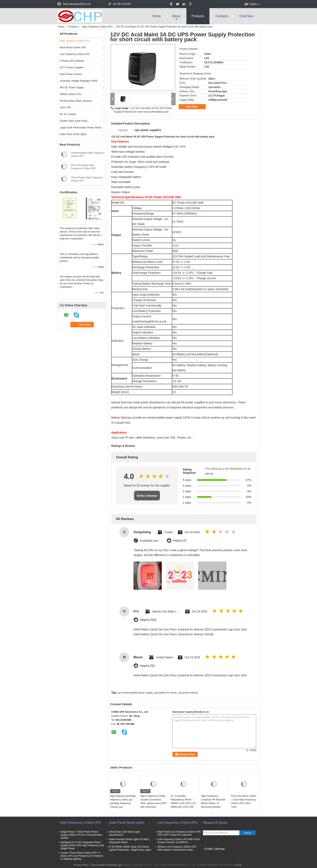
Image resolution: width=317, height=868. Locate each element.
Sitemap (219, 849)
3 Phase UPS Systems (72, 61)
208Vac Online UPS (70, 94)
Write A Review (147, 496)
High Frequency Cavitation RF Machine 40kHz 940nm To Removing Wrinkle (213, 801)
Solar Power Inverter (71, 74)
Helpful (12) (147, 666)
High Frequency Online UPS (97, 27)
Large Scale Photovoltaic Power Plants (81, 128)
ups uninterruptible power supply (135, 693)
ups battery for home (165, 693)
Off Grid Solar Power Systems (76, 101)
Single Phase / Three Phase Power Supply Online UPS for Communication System (81, 835)
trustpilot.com (149, 541)
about (176, 16)
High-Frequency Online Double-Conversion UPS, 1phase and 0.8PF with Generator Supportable (153, 803)
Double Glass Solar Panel (73, 121)
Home (157, 16)
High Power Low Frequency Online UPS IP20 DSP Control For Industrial (179, 833)
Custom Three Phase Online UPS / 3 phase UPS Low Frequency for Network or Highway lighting (82, 856)
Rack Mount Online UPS (73, 48)
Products (198, 16)
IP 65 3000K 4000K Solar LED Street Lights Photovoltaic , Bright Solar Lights (130, 848)
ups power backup (188, 693)
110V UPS (65, 108)
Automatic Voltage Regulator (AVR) (79, 81)
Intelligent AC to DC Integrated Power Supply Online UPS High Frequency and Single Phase (82, 845)
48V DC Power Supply (72, 88)
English (254, 4)
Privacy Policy (81, 865)
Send (247, 833)
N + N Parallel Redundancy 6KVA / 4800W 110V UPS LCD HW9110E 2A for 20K (183, 801)
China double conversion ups (106, 865)
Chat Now (246, 16)
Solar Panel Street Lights (73, 134)
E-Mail (208, 849)
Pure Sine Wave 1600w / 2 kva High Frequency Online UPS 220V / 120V (244, 801)
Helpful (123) (148, 620)
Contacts (222, 16)
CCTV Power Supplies (72, 68)
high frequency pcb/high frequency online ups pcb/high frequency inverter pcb (123, 801)
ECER (238, 865)
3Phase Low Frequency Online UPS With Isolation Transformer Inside (177, 848)
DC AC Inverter (68, 114)
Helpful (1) (180, 541)
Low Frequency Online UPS (75, 54)
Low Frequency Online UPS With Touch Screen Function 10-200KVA (179, 841)
